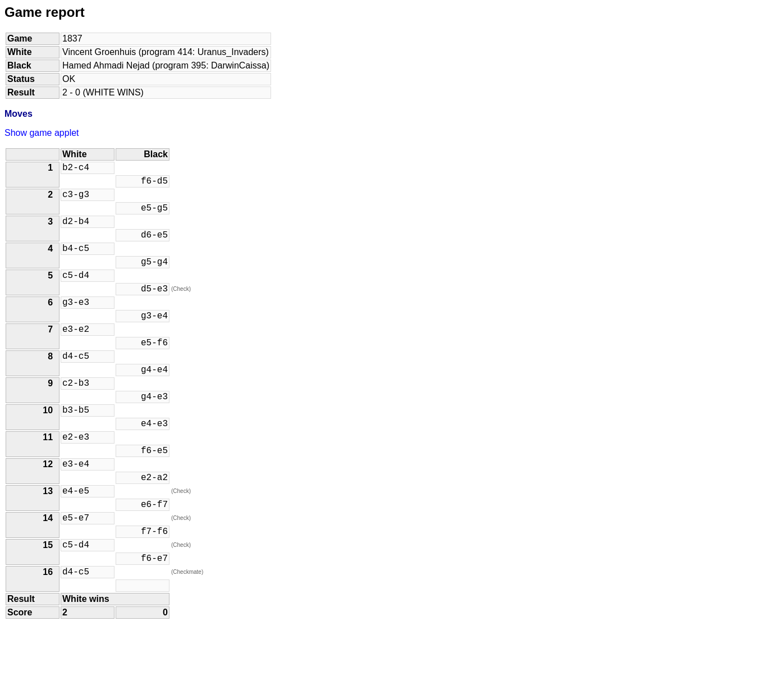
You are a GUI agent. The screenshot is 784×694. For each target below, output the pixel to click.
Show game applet (42, 133)
